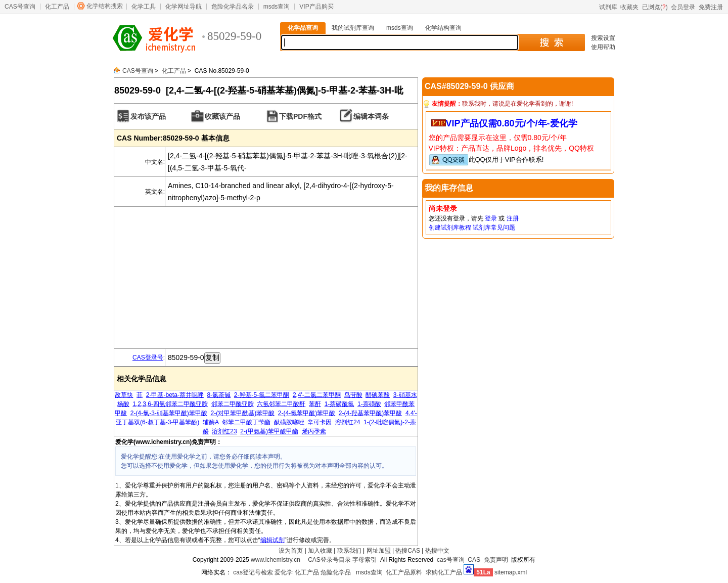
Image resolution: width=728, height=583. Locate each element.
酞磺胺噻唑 (289, 422)
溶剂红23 (224, 431)
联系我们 (349, 551)
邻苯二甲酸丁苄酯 (246, 422)
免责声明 (496, 560)
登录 (491, 218)
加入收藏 (320, 551)
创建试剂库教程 (450, 228)
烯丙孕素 (314, 431)
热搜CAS (408, 551)
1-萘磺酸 (369, 404)
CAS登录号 (148, 357)
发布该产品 (148, 116)
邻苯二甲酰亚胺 (233, 404)
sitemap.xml (511, 572)
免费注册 (711, 7)
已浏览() (655, 7)
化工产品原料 (404, 572)
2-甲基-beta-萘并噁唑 (175, 395)
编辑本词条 (371, 116)
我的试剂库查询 (353, 28)
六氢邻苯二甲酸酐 (281, 404)
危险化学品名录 (233, 7)
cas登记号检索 (253, 572)
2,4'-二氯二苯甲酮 (317, 395)
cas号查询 (451, 560)
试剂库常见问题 (494, 228)
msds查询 (277, 7)
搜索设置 (603, 38)
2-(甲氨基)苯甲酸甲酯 (269, 431)
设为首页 (291, 551)
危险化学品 (336, 572)
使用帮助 (603, 47)
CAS (474, 560)
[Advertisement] (266, 278)
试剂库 (608, 7)
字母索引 (365, 560)
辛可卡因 (320, 422)
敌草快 (124, 395)
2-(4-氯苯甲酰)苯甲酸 (307, 413)
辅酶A (211, 422)
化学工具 (144, 7)
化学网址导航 (184, 7)
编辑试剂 (272, 540)
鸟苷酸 (353, 395)
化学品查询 (303, 28)
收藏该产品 (222, 116)
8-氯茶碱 (219, 395)
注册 (513, 218)
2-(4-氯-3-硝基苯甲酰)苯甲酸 (169, 413)
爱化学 (284, 572)
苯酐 (315, 404)
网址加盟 (379, 551)
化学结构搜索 (105, 6)
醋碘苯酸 (378, 395)
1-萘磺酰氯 (339, 404)
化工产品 (57, 7)
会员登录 (683, 7)
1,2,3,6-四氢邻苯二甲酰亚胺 (170, 404)
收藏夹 (629, 7)
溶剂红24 (348, 422)
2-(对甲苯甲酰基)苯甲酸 (243, 413)
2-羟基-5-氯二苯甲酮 (262, 395)
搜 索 (551, 42)
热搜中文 (437, 551)
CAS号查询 (20, 7)
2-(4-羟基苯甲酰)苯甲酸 (370, 413)
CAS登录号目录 (329, 560)
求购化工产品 (444, 572)
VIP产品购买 (316, 7)
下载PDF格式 (300, 116)
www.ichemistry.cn (276, 560)
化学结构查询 (443, 28)
